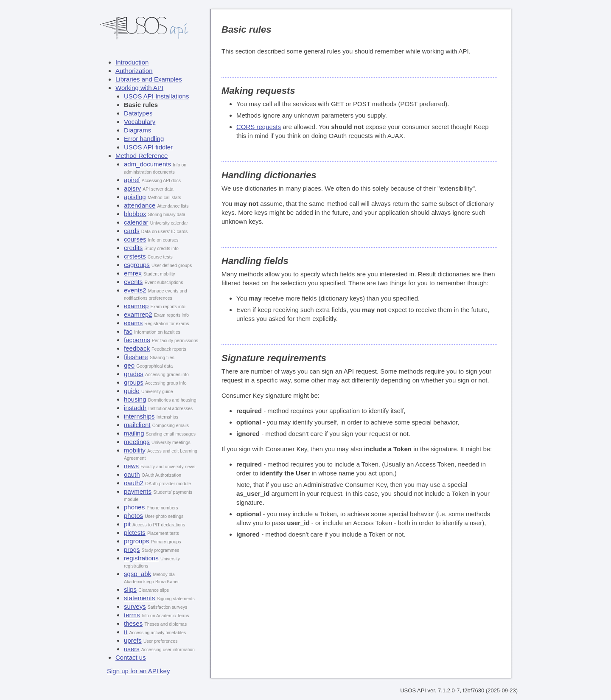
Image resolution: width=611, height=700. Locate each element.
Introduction (132, 62)
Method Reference (142, 156)
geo (129, 365)
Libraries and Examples (149, 79)
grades (134, 374)
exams (133, 323)
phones (134, 507)
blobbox (135, 214)
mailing (134, 433)
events (133, 282)
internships (139, 416)
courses (135, 239)
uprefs (133, 640)
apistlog (135, 197)
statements (139, 598)
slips (130, 589)
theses (133, 623)
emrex (133, 273)
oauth (132, 474)
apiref (132, 180)
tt (126, 632)
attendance (140, 205)
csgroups (137, 265)
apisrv (132, 188)
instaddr (135, 408)
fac (128, 331)
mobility (135, 450)
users (132, 649)
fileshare (136, 357)
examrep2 (138, 314)
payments (138, 491)
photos (133, 516)
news (131, 466)
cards (132, 231)
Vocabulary (140, 122)
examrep (136, 306)
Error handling (144, 139)
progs (132, 550)
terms (132, 615)
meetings (137, 442)
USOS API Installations (156, 96)
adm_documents (147, 164)
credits (133, 248)
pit (127, 524)
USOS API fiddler (148, 147)
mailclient (137, 425)
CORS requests (259, 127)
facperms (137, 340)
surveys (135, 606)
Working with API (139, 88)
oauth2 (134, 483)
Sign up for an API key (138, 671)
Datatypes (138, 113)
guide (132, 391)
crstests (135, 256)
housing (135, 399)
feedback (137, 348)
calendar (136, 222)
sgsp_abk (137, 574)
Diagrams (137, 130)
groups (134, 382)
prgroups (136, 541)
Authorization (134, 71)
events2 (135, 290)
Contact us (131, 657)
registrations (141, 558)
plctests (135, 533)
